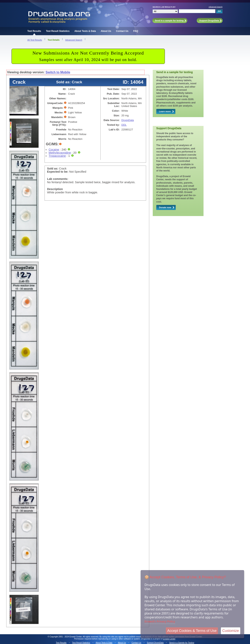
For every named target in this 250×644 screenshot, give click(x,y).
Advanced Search (216, 7)
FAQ (136, 31)
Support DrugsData (155, 643)
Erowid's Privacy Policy (160, 621)
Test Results (34, 31)
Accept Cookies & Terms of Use (192, 631)
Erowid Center (169, 639)
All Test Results (35, 40)
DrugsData (128, 120)
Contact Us (122, 31)
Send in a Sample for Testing (182, 643)
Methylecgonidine (60, 153)
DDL (124, 125)
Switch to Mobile (58, 72)
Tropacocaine (57, 156)
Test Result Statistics (58, 31)
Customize (231, 631)
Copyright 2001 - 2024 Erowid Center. (66, 637)
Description (55, 189)
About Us (106, 31)
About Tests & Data (85, 31)
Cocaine (54, 150)
